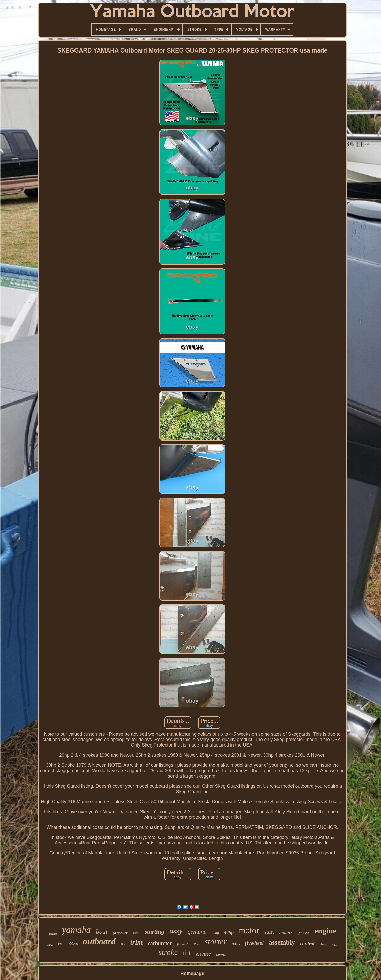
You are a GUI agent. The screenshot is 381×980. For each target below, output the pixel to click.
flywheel (254, 943)
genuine (197, 932)
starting (154, 932)
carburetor (160, 943)
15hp (61, 944)
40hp (229, 932)
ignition (304, 933)
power (183, 944)
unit (136, 933)
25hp (196, 944)
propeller (120, 933)
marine (53, 934)
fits (123, 944)
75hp (334, 945)
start (269, 932)
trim (137, 942)
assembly (282, 942)
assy (176, 931)
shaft (323, 944)
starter (216, 941)
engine (325, 931)
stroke (168, 952)
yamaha (76, 930)
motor (249, 930)
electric (203, 954)
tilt (187, 953)
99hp (74, 944)
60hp (50, 945)
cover (221, 954)
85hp (215, 933)
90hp (236, 944)
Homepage (192, 974)
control (307, 943)
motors (286, 932)
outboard (99, 941)
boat (102, 931)
